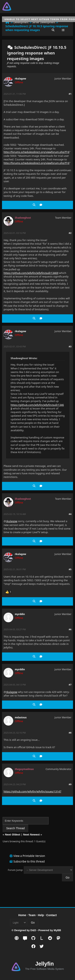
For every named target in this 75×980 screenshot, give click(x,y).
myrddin (20, 614)
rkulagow (20, 79)
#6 (70, 629)
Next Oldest (12, 834)
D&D (33, 930)
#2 (70, 233)
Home (22, 915)
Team (32, 915)
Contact (51, 915)
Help (41, 915)
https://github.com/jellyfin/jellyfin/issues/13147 (32, 791)
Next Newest (31, 834)
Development (21, 22)
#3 (70, 346)
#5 (70, 569)
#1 (70, 94)
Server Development (44, 22)
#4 (70, 514)
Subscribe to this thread (29, 861)
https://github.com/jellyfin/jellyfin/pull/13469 (31, 273)
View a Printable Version (29, 856)
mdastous (21, 717)
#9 (70, 784)
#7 (70, 685)
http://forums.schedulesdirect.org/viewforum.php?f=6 (36, 152)
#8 (70, 733)
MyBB (57, 930)
